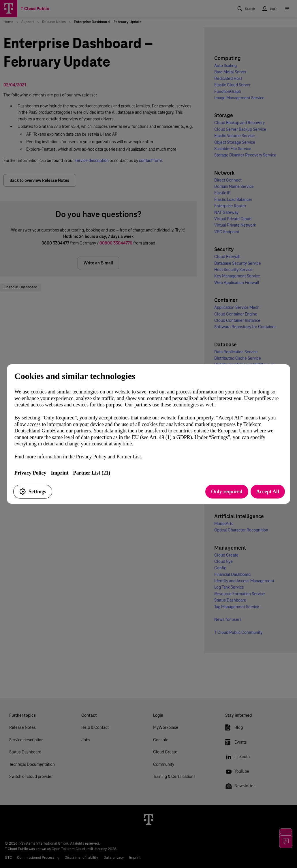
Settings (33, 492)
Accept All (268, 492)
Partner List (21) (92, 473)
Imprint (60, 473)
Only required (227, 492)
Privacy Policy (30, 473)
